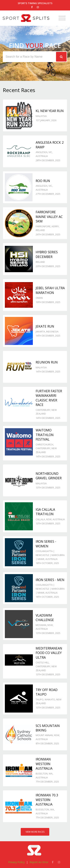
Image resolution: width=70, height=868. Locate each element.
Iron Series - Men (50, 580)
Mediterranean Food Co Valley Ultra (49, 653)
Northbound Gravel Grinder (49, 476)
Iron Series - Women (46, 544)
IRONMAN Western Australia (44, 764)
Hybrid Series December (47, 254)
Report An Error (39, 862)
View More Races (35, 832)
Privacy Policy (16, 862)
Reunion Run (47, 362)
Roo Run (43, 181)
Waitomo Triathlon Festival (45, 435)
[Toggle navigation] (62, 18)
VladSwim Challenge (45, 618)
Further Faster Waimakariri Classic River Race (49, 398)
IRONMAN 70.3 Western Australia (47, 800)
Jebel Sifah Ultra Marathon (50, 290)
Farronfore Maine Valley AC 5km (49, 217)
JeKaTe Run (45, 326)
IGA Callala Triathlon (45, 512)
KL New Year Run (50, 111)
